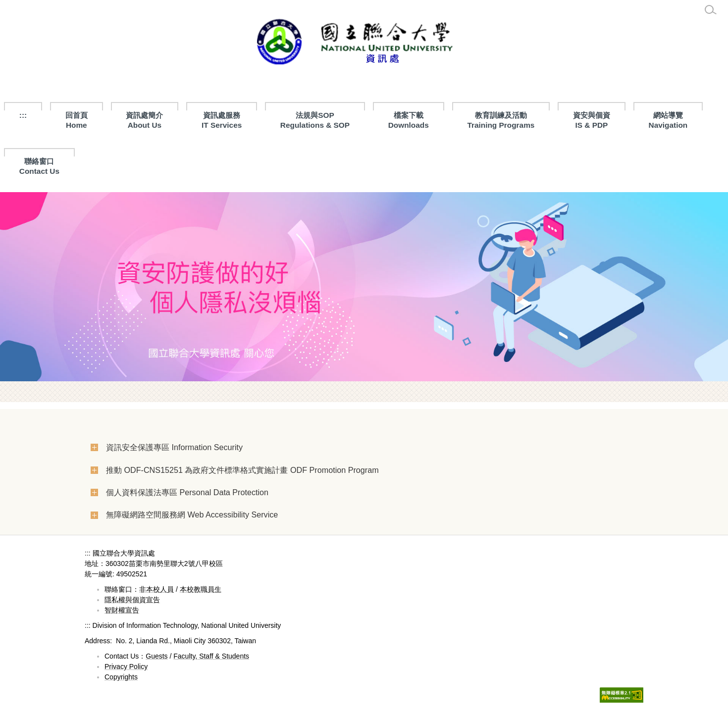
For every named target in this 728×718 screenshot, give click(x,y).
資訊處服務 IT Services (222, 120)
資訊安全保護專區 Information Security (174, 447)
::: (23, 115)
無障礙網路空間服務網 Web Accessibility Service (192, 514)
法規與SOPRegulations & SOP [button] (315, 120)
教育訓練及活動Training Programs (501, 120)
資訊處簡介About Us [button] (144, 120)
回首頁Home (77, 120)
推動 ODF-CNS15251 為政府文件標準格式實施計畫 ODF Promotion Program (242, 470)
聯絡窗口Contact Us (39, 166)
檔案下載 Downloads (409, 120)
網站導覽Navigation (668, 120)
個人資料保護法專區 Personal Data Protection (187, 492)
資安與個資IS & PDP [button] (592, 120)
